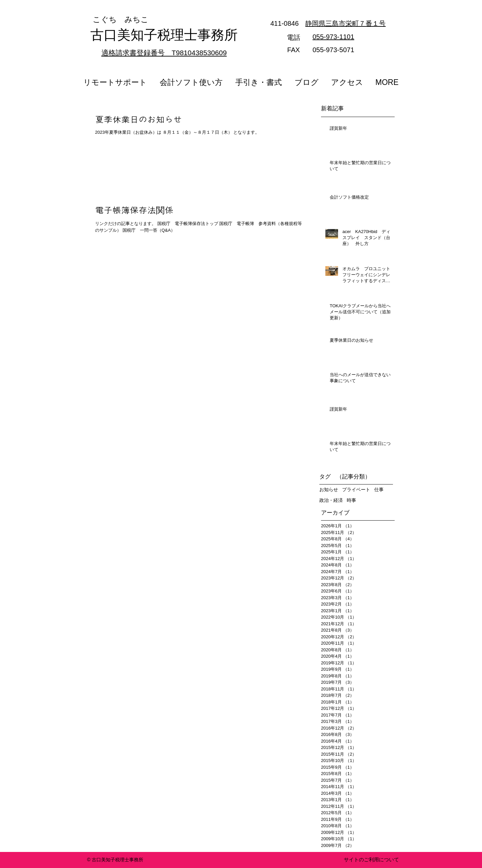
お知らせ (329, 490)
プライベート (356, 490)
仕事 (379, 490)
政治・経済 (331, 500)
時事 (351, 500)
